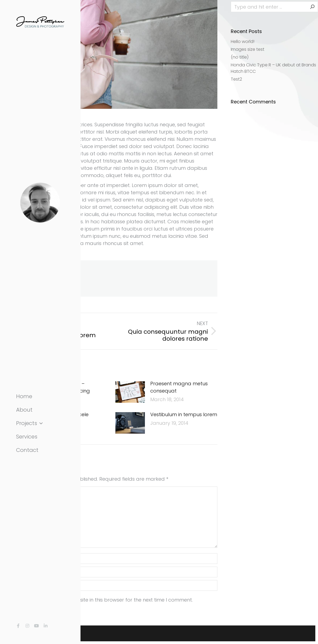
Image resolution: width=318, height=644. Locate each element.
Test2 (236, 79)
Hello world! (243, 42)
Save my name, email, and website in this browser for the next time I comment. (99, 600)
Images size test (248, 49)
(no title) (240, 57)
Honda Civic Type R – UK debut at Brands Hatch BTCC (273, 68)
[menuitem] (40, 396)
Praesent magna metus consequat (179, 387)
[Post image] (130, 392)
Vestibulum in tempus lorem (184, 414)
